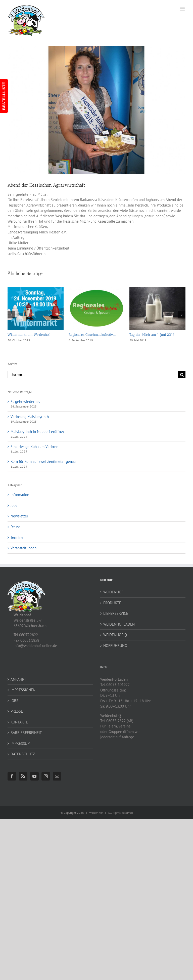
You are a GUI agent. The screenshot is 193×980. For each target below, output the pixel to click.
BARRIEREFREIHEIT (26, 733)
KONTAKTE (19, 722)
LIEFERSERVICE (116, 613)
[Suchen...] (93, 375)
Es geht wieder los (25, 402)
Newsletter (19, 516)
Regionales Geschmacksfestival (92, 335)
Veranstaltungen (23, 548)
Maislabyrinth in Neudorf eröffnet (37, 432)
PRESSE (17, 711)
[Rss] (23, 776)
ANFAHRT (18, 679)
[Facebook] (12, 776)
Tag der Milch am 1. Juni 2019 (152, 335)
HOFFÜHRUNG (115, 646)
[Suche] (182, 375)
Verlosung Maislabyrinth (30, 417)
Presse (16, 527)
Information (20, 495)
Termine (17, 537)
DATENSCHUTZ (23, 754)
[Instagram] (46, 776)
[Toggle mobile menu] (183, 9)
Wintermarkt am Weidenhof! (29, 335)
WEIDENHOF (113, 592)
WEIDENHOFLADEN (119, 624)
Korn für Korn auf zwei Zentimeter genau (43, 461)
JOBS (14, 701)
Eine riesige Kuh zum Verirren (34, 447)
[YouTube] (34, 776)
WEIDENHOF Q (115, 635)
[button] (11, 315)
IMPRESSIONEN (23, 690)
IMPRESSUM (20, 743)
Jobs (14, 505)
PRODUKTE (112, 603)
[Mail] (57, 776)
